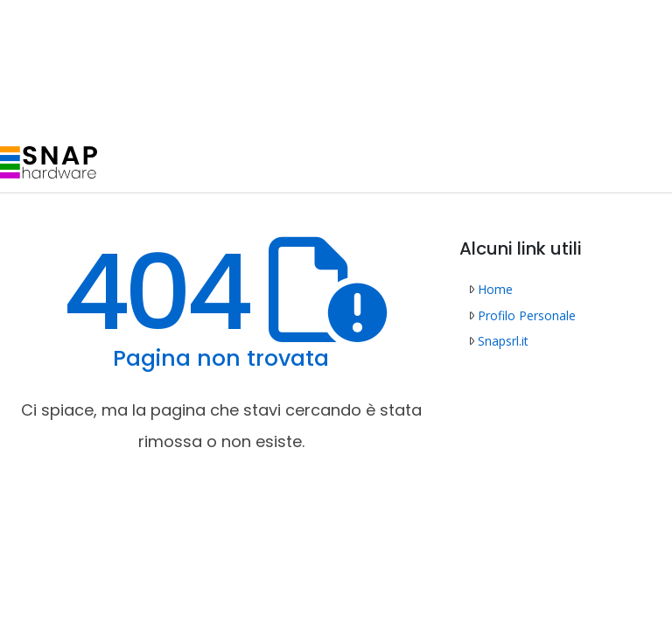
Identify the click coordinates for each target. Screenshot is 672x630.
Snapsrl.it (498, 341)
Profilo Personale (522, 315)
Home (490, 289)
